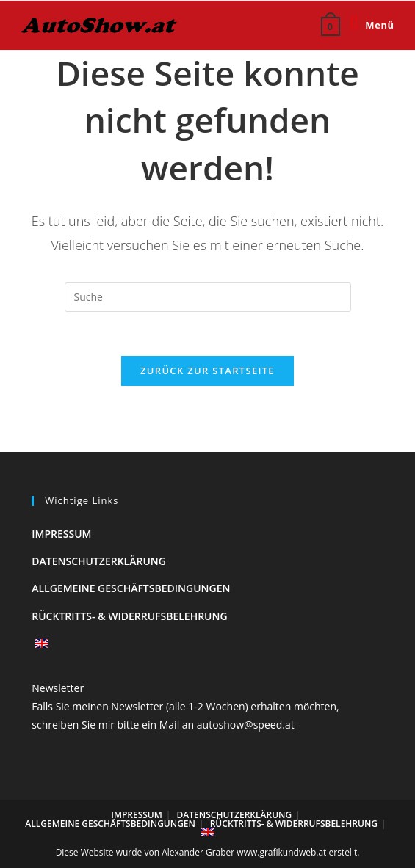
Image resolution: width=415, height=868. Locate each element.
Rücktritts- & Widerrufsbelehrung (129, 616)
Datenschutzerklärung (99, 561)
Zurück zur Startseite (207, 371)
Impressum (61, 534)
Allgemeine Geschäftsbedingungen (131, 588)
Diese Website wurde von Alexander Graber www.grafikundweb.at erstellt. (208, 852)
